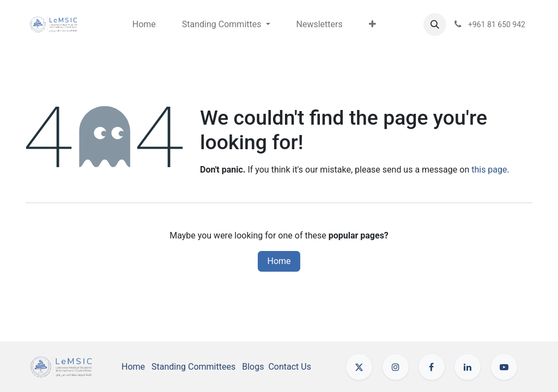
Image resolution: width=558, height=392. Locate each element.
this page (489, 170)
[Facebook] (432, 367)
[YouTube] (504, 367)
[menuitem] (144, 24)
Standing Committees (193, 367)
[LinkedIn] (468, 367)
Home (279, 261)
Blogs (253, 367)
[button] (435, 24)
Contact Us (290, 367)
